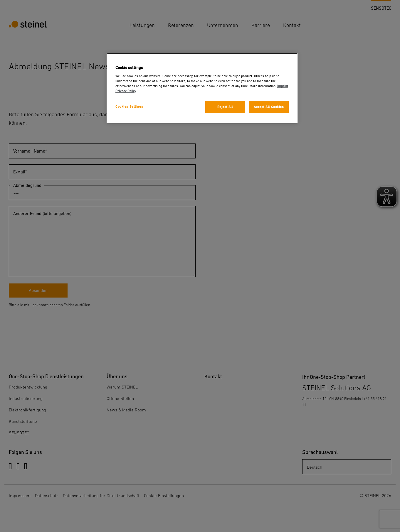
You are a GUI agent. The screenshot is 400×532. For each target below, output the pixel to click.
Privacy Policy (126, 91)
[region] (202, 88)
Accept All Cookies (269, 107)
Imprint (283, 86)
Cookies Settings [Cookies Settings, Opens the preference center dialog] (129, 107)
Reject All (225, 107)
